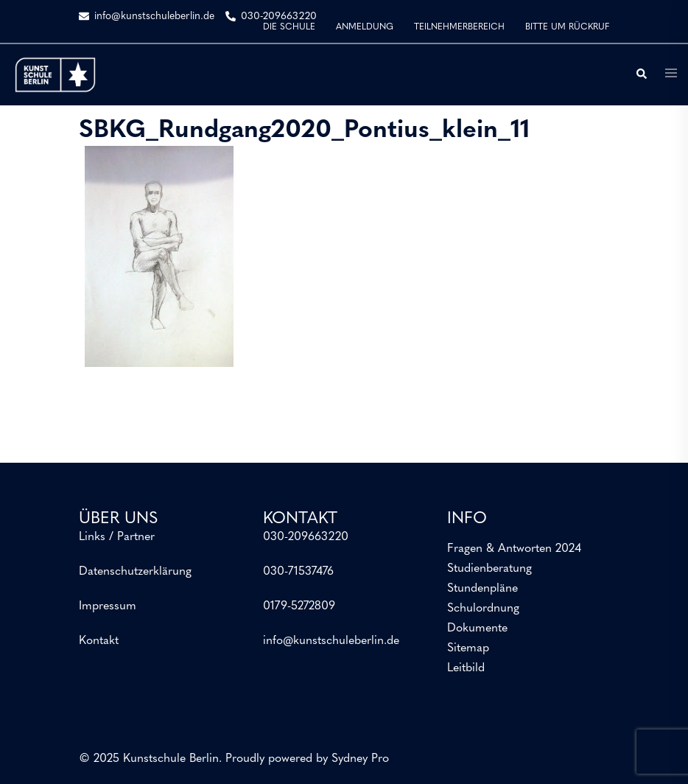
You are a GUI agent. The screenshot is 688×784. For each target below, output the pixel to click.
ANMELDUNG (365, 27)
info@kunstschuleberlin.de (331, 641)
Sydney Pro (360, 759)
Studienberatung (489, 569)
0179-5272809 (299, 606)
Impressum (108, 606)
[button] (641, 74)
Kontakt (99, 641)
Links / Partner (117, 537)
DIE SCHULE (289, 27)
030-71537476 (298, 572)
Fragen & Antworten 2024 (514, 549)
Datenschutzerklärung (135, 572)
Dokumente (477, 629)
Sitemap (468, 648)
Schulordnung (483, 609)
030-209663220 (306, 537)
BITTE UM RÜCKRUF (567, 27)
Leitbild (466, 668)
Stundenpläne (482, 589)
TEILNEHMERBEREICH (459, 27)
